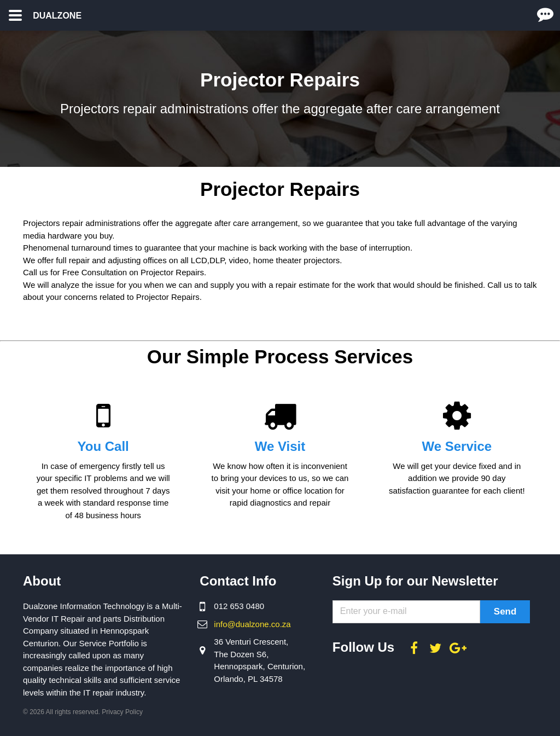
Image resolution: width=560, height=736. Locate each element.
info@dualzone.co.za (252, 624)
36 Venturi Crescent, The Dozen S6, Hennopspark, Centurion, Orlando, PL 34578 (259, 660)
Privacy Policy (122, 712)
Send (505, 612)
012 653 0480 (239, 606)
